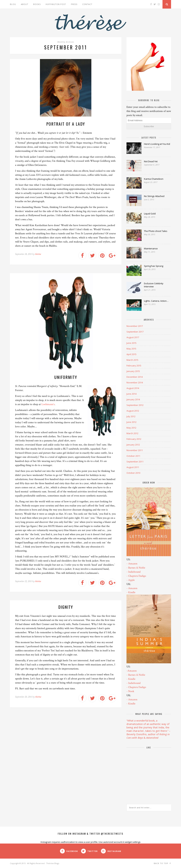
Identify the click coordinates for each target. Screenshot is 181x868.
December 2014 (135, 377)
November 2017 (135, 326)
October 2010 (133, 473)
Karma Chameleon (154, 179)
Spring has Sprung (154, 266)
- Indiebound (134, 572)
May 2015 (131, 349)
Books (37, 4)
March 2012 (132, 433)
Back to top (162, 863)
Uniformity (66, 377)
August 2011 (133, 467)
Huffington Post (56, 4)
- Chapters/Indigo (136, 576)
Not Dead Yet (151, 161)
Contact (87, 4)
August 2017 (133, 337)
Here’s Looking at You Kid (157, 144)
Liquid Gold (150, 214)
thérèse (38, 254)
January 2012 (133, 445)
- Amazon (132, 564)
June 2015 (131, 343)
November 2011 (135, 450)
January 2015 (133, 371)
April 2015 (131, 354)
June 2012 (131, 422)
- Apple (131, 580)
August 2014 (133, 388)
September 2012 (135, 405)
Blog (13, 4)
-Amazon (132, 671)
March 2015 (132, 360)
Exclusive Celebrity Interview (154, 285)
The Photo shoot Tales (156, 231)
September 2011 (135, 462)
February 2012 (134, 439)
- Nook (130, 691)
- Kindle (131, 592)
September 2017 (135, 332)
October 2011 (133, 456)
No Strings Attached (154, 196)
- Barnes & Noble (136, 568)
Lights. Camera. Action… (156, 301)
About (25, 4)
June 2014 (131, 394)
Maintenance (151, 248)
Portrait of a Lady (66, 124)
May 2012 (131, 428)
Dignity (66, 607)
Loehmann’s (48, 404)
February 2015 (134, 366)
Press (74, 4)
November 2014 (135, 382)
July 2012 (131, 416)
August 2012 (133, 411)
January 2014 (133, 399)
